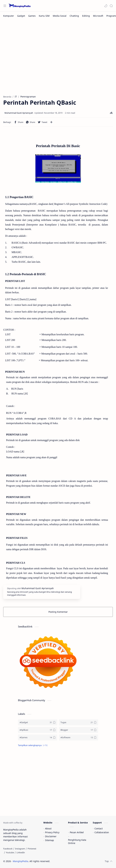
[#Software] (79, 737)
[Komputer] (9, 16)
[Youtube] (10, 852)
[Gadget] (21, 16)
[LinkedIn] (21, 852)
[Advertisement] (58, 56)
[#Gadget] (38, 722)
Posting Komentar (58, 612)
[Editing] (86, 16)
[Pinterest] (32, 849)
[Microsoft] (98, 16)
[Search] (111, 6)
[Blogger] (79, 730)
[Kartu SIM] (44, 16)
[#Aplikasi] (38, 730)
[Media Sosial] (60, 16)
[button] (106, 6)
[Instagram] (20, 849)
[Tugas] (79, 722)
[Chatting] (74, 16)
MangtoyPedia (21, 861)
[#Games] (38, 737)
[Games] (32, 16)
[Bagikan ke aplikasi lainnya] (51, 122)
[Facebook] (8, 849)
